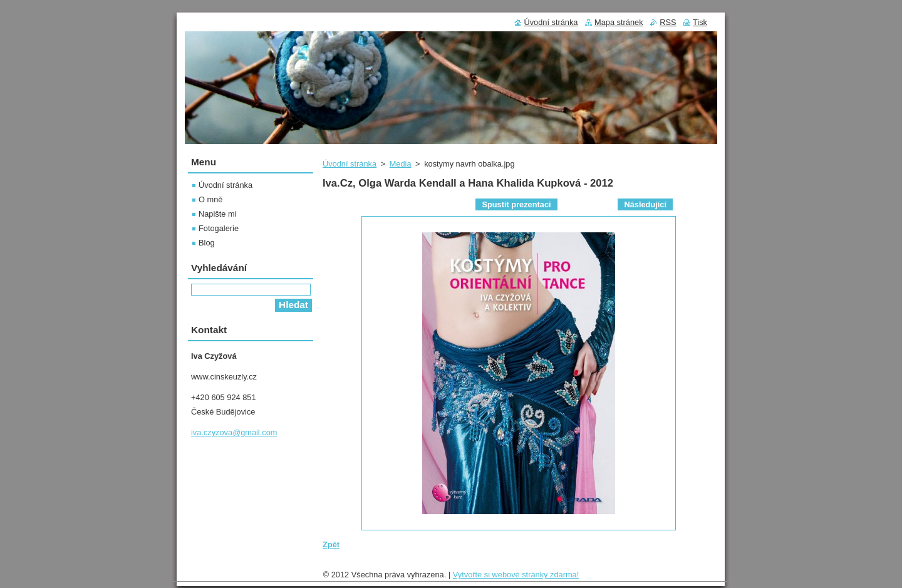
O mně (210, 199)
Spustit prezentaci (516, 204)
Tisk (700, 22)
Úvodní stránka (350, 164)
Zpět (331, 544)
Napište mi (217, 214)
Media (401, 164)
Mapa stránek (619, 22)
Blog (207, 243)
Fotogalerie (219, 228)
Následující (645, 204)
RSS (668, 22)
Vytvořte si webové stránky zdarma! (516, 575)
